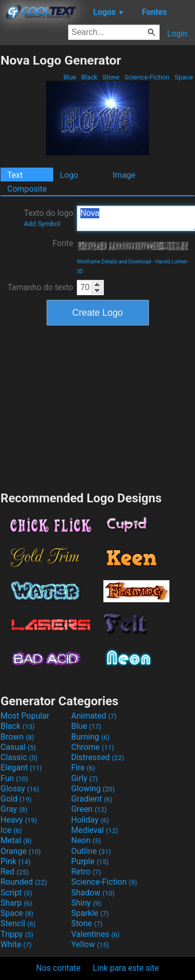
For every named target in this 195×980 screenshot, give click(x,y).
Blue (70, 77)
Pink (16, 861)
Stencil (18, 923)
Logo (69, 175)
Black (89, 77)
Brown (17, 737)
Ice (11, 830)
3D (80, 271)
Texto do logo (48, 218)
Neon (86, 840)
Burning (90, 737)
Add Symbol (42, 224)
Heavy (19, 820)
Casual (18, 747)
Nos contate (59, 968)
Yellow (90, 944)
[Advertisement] (98, 407)
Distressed (97, 757)
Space (184, 77)
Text (15, 175)
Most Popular (25, 716)
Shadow (93, 893)
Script (16, 893)
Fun (14, 778)
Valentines (95, 934)
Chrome (93, 747)
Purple (90, 861)
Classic (19, 757)
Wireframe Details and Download (114, 262)
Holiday (90, 820)
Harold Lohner (171, 262)
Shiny (86, 903)
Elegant (21, 768)
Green (89, 809)
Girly (84, 778)
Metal (16, 840)
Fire (83, 768)
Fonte (63, 243)
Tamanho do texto (40, 287)
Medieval (95, 830)
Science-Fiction (147, 77)
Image (124, 175)
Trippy (17, 934)
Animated (94, 716)
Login (177, 34)
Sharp (16, 903)
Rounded (24, 882)
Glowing (93, 789)
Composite (27, 189)
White (16, 944)
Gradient (92, 799)
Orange (21, 851)
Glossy (20, 789)
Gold (16, 799)
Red (15, 872)
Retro (86, 872)
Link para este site (126, 968)
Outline (91, 851)
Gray (14, 809)
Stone (111, 77)
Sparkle (90, 913)
